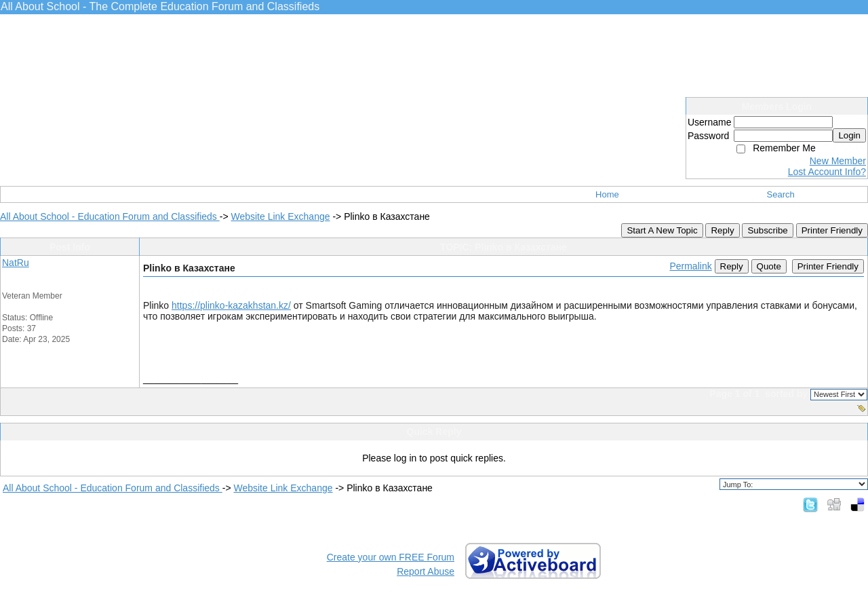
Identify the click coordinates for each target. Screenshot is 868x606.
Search (781, 194)
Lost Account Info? (827, 172)
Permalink (690, 266)
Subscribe (767, 230)
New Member (838, 161)
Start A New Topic (662, 230)
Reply (722, 230)
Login (849, 135)
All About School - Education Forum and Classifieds (110, 216)
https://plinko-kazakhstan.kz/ (231, 305)
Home (607, 194)
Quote (769, 266)
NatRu (16, 263)
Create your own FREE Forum (391, 557)
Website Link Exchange (280, 216)
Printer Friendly (832, 230)
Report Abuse (426, 571)
